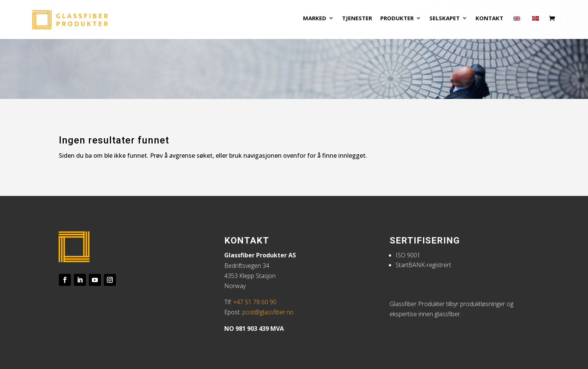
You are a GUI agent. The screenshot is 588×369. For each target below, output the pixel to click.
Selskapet (445, 22)
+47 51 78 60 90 (255, 302)
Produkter (397, 22)
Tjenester (357, 22)
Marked (315, 22)
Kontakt (489, 22)
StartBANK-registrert (423, 265)
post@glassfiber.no (268, 312)
